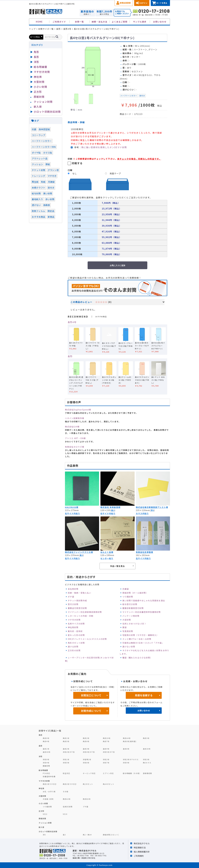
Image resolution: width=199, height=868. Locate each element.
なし (75, 173)
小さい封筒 (40, 87)
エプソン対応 (108, 773)
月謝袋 (126, 589)
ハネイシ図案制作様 (75, 418)
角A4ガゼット (108, 784)
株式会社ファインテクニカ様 (79, 552)
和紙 (43, 182)
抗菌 (34, 129)
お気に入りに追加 (117, 265)
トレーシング (38, 176)
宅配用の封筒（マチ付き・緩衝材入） (141, 635)
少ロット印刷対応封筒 (48, 831)
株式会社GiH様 (72, 427)
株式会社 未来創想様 (110, 507)
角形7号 (106, 741)
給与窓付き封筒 (130, 604)
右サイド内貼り (72, 513)
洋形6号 (86, 763)
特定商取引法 (140, 847)
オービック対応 (89, 773)
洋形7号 (106, 763)
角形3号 (146, 738)
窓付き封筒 (73, 604)
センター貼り (107, 558)
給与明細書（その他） (132, 773)
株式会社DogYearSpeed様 (78, 410)
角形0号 (46, 738)
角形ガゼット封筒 (76, 643)
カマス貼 (48, 153)
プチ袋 (86, 807)
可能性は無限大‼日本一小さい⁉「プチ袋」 (143, 643)
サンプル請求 (140, 22)
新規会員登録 (125, 3)
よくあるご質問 (120, 22)
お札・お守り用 (49, 791)
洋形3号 (146, 759)
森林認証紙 (44, 129)
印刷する (77, 163)
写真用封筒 (128, 631)
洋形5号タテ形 (109, 752)
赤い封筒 (50, 199)
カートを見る (162, 3)
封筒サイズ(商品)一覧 (50, 731)
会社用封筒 (73, 589)
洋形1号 (66, 759)
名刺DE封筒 (68, 807)
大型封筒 (127, 620)
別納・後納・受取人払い (79, 593)
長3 (113, 510)
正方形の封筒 (74, 650)
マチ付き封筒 (74, 620)
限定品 (51, 211)
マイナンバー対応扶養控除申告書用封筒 (142, 612)
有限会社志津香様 (144, 552)
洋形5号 (66, 763)
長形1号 (46, 749)
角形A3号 (67, 799)
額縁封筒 (47, 766)
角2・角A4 (87, 835)
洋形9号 (126, 763)
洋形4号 (46, 763)
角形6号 (86, 741)
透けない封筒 (129, 647)
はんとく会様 (107, 552)
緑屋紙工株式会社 (88, 858)
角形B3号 (87, 799)
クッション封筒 (43, 102)
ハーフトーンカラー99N (44, 147)
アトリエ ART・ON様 (75, 438)
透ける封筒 (73, 647)
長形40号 (47, 752)
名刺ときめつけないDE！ (135, 624)
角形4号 (46, 741)
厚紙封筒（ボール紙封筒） (135, 593)
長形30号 (147, 749)
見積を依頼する (144, 695)
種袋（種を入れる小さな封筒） (137, 658)
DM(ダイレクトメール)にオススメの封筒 (87, 639)
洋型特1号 (87, 759)
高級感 (47, 205)
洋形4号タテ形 (89, 752)
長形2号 (66, 749)
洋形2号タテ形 (69, 752)
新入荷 (38, 107)
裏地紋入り (37, 199)
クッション (37, 164)
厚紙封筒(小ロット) (111, 835)
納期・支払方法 (100, 22)
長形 (70, 356)
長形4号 (72, 322)
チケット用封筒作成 (77, 601)
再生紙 (35, 182)
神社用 (38, 77)
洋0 (152, 510)
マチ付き (52, 176)
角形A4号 (127, 738)
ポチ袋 (71, 597)
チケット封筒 (38, 170)
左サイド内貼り (143, 558)
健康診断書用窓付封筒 (133, 608)
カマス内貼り (142, 513)
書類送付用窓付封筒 (77, 608)
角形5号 (66, 741)
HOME (39, 22)
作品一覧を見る (117, 566)
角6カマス (147, 763)
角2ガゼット (88, 784)
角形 (36, 52)
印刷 (70, 159)
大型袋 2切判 (48, 799)
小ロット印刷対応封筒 (47, 112)
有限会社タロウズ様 (75, 447)
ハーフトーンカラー (129, 96)
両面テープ (115, 173)
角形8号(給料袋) (130, 741)
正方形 (38, 92)
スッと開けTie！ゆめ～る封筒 (137, 639)
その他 (66, 791)
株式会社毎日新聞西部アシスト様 (152, 507)
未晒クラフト (38, 188)
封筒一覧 (79, 22)
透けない (36, 205)
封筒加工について (91, 695)
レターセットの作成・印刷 (80, 616)
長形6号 (126, 749)
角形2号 (86, 738)
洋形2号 (106, 759)
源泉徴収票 (147, 773)
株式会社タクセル (142, 843)
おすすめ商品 (38, 217)
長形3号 (86, 749)
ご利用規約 (139, 856)
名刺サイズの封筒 (76, 624)
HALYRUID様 (72, 507)
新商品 (51, 217)
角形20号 (107, 738)
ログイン (144, 3)
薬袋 (125, 627)
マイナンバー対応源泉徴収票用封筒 (85, 612)
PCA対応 (47, 773)
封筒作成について (91, 711)
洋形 (36, 62)
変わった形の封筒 (76, 635)
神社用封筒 (73, 627)
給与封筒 (36, 193)
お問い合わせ (160, 22)
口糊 (70, 170)
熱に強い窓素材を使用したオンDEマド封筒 (104, 147)
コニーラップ (38, 135)
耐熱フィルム (38, 211)
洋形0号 (46, 759)
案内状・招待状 (75, 631)
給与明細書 (40, 67)
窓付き (142, 96)
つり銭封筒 (128, 597)
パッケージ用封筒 (131, 616)
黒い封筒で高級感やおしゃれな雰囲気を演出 (144, 601)
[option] (93, 66)
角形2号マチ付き (70, 784)
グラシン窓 (53, 170)
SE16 (65, 814)
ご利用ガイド (59, 22)
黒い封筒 (48, 193)
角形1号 (66, 738)
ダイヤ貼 (36, 153)
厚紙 (48, 164)
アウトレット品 (40, 158)
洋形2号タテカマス (131, 759)
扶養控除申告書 (49, 776)
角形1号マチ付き (50, 784)
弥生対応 (66, 773)
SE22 (45, 814)
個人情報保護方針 (142, 852)
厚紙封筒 (39, 97)
